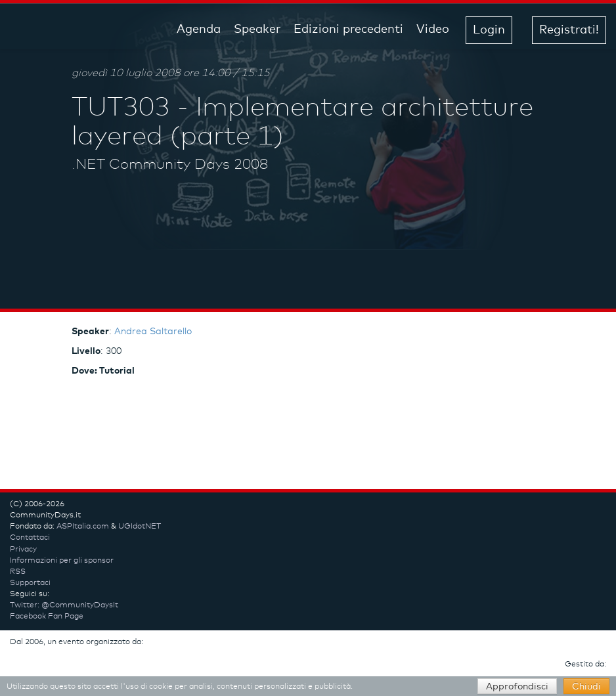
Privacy (23, 550)
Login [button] (489, 30)
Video (433, 30)
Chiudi (586, 687)
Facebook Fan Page (47, 617)
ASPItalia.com (83, 527)
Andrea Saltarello (153, 332)
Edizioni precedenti (348, 30)
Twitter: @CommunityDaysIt (64, 605)
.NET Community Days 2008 (170, 165)
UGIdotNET (140, 527)
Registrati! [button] (569, 30)
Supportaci (30, 583)
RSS (18, 572)
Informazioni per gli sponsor (62, 561)
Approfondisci (517, 687)
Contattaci (30, 538)
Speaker (257, 30)
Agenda (199, 30)
